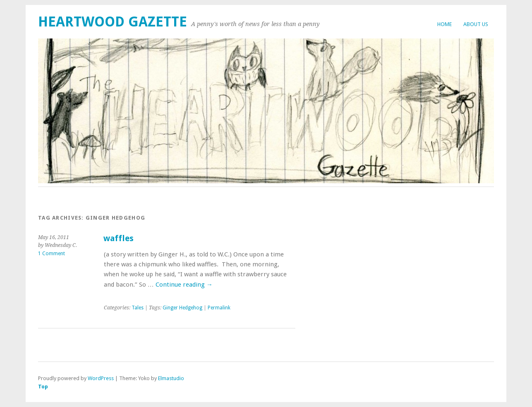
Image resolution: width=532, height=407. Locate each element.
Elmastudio (171, 378)
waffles (119, 238)
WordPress (101, 378)
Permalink (219, 308)
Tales (138, 308)
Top (43, 387)
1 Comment (52, 254)
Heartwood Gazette (113, 22)
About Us (476, 24)
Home (445, 24)
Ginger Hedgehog (182, 308)
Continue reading (184, 285)
